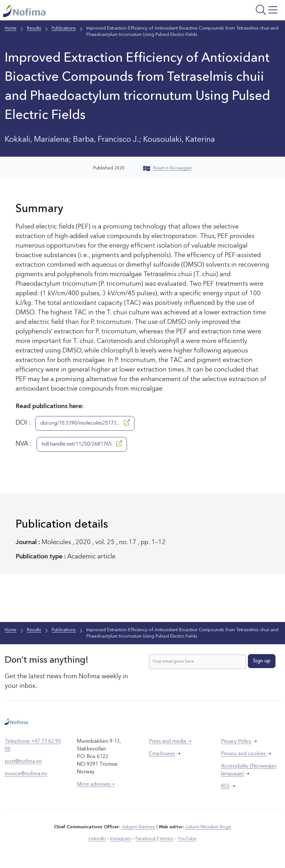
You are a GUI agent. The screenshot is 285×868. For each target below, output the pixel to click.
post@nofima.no (23, 762)
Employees (162, 755)
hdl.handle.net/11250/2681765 (82, 444)
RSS (225, 787)
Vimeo (166, 839)
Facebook (146, 839)
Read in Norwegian (168, 169)
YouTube (186, 839)
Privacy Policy (236, 742)
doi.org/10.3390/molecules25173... (85, 423)
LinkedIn (99, 839)
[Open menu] (233, 12)
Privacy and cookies (244, 755)
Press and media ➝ (170, 742)
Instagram (122, 839)
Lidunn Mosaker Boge (208, 828)
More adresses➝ (96, 785)
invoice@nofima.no (26, 775)
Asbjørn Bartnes (139, 828)
